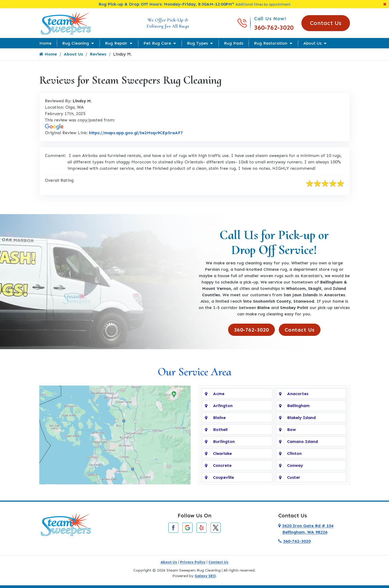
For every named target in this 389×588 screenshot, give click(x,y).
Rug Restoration (271, 43)
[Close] (385, 4)
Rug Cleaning (76, 43)
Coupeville (223, 477)
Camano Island (302, 441)
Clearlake (222, 453)
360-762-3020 (274, 28)
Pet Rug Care (157, 43)
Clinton (294, 453)
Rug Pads (234, 43)
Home (45, 43)
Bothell (220, 430)
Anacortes (298, 394)
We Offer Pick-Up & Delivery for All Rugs (168, 23)
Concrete (222, 465)
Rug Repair (116, 43)
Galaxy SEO (205, 576)
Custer (294, 477)
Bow (291, 430)
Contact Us (326, 23)
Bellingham (298, 406)
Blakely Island (301, 418)
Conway (295, 465)
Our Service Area (194, 372)
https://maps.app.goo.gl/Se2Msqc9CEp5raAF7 (136, 133)
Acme (219, 394)
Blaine (219, 418)
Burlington (224, 441)
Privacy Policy (193, 562)
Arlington (223, 406)
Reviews (98, 54)
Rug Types (197, 43)
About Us (312, 43)
